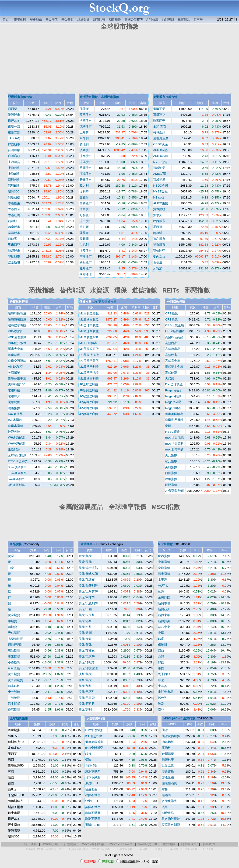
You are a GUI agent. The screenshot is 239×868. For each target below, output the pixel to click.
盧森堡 (84, 197)
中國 (161, 633)
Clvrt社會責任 (94, 730)
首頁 (6, 19)
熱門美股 (168, 19)
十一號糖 (14, 692)
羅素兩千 (159, 121)
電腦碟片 (14, 396)
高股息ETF (161, 849)
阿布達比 (86, 274)
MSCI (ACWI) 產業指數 (179, 718)
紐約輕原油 (16, 645)
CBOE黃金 (161, 144)
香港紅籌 (14, 215)
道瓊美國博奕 (94, 742)
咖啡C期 (14, 686)
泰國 (161, 668)
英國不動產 (93, 807)
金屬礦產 (168, 754)
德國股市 (86, 127)
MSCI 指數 (165, 544)
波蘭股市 (86, 150)
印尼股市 (14, 251)
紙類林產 (168, 760)
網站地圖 (169, 844)
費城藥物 (159, 209)
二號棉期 (14, 698)
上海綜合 (14, 162)
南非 (161, 709)
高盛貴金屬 (173, 361)
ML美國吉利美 (89, 378)
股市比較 (99, 19)
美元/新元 (85, 645)
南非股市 (86, 256)
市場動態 (20, 19)
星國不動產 (93, 795)
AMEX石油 (161, 174)
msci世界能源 (174, 437)
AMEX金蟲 (161, 150)
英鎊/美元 (85, 562)
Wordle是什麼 (148, 844)
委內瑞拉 (159, 256)
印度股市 (14, 256)
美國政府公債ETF (56, 849)
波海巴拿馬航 (17, 325)
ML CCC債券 (88, 343)
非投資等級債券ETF (103, 849)
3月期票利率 (16, 485)
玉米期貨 (14, 657)
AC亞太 (163, 586)
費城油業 (159, 168)
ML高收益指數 (89, 313)
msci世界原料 (174, 444)
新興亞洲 (164, 609)
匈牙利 (84, 138)
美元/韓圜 (85, 633)
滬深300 (14, 191)
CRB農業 (171, 319)
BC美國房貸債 (89, 361)
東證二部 (14, 132)
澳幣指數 (171, 479)
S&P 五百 (160, 127)
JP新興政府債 (89, 390)
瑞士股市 (86, 221)
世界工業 (168, 765)
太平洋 (163, 580)
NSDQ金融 (161, 186)
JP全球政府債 (89, 384)
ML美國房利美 (89, 367)
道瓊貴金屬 (161, 138)
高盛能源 (171, 373)
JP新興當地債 (174, 491)
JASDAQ (14, 138)
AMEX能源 (161, 156)
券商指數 (91, 765)
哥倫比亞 (159, 251)
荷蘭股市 (86, 203)
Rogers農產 (173, 408)
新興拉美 (164, 621)
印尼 (161, 680)
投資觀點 (184, 19)
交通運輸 (168, 772)
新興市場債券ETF (127, 849)
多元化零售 (169, 801)
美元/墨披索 (87, 698)
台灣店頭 (14, 156)
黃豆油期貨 (16, 680)
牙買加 (158, 268)
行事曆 (198, 19)
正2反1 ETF (207, 849)
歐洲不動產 (93, 819)
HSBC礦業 (172, 432)
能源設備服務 (171, 736)
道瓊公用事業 (17, 378)
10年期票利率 (17, 473)
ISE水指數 (15, 420)
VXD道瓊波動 (17, 337)
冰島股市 (86, 209)
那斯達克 (159, 115)
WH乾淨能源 (17, 444)
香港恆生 (14, 203)
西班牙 (84, 227)
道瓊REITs (92, 825)
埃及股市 (86, 251)
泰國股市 (14, 233)
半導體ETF (176, 849)
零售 (165, 789)
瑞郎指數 (171, 485)
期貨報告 (115, 19)
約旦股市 (86, 262)
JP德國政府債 (89, 414)
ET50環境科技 (18, 461)
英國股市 (86, 115)
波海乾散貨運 (17, 313)
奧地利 (84, 144)
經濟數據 (83, 19)
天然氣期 (14, 633)
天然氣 (170, 378)
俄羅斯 (84, 109)
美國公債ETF (134, 19)
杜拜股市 (86, 268)
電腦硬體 (14, 402)
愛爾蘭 (84, 239)
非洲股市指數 (110, 97)
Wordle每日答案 (93, 844)
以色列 (84, 245)
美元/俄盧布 (87, 580)
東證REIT (92, 783)
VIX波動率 (15, 331)
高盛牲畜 (171, 355)
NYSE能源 (160, 162)
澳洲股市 (14, 115)
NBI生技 (159, 197)
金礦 (168, 426)
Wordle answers (121, 844)
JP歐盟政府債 (89, 396)
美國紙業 (14, 373)
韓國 (161, 662)
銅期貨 (12, 627)
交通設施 (168, 777)
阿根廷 (158, 233)
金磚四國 (164, 597)
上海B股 (14, 174)
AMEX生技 (161, 203)
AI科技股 (152, 19)
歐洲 (161, 591)
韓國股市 (14, 144)
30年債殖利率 (17, 467)
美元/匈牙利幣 (88, 586)
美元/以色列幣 (88, 603)
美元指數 (171, 455)
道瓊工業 (159, 109)
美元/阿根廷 (87, 704)
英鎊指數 (171, 467)
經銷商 (166, 795)
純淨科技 (14, 432)
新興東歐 (164, 615)
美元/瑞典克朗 (88, 574)
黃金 (11, 556)
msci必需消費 (174, 449)
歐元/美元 (85, 556)
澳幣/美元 (85, 674)
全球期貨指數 (19, 718)
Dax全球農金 (174, 384)
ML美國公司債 (89, 349)
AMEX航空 (15, 367)
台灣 (161, 657)
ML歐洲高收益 (89, 331)
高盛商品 (171, 343)
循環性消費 (169, 783)
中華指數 (164, 562)
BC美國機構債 (89, 355)
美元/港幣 (85, 621)
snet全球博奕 (94, 748)
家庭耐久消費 (171, 825)
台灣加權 (14, 150)
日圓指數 (171, 473)
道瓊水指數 (16, 426)
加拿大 (158, 215)
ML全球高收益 (89, 325)
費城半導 (159, 180)
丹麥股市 (86, 215)
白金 (11, 568)
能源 (165, 730)
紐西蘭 (12, 109)
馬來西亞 (14, 245)
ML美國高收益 (89, 319)
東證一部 (14, 127)
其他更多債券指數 (104, 302)
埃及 (161, 704)
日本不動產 (93, 777)
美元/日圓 (85, 609)
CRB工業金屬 (174, 325)
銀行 (88, 754)
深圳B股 (14, 186)
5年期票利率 (16, 479)
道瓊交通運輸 (17, 361)
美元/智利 (85, 709)
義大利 (84, 186)
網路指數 (14, 408)
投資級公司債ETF (79, 849)
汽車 (165, 807)
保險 (88, 760)
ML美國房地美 (89, 373)
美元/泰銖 (85, 639)
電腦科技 (14, 390)
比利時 (84, 191)
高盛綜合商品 (174, 337)
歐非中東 (164, 627)
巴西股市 (159, 221)
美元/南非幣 (87, 597)
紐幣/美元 (85, 680)
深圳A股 (14, 180)
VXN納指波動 (17, 343)
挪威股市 (86, 174)
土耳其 (84, 132)
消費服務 (168, 813)
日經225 (14, 121)
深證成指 (14, 197)
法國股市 (86, 121)
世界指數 (164, 556)
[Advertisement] (119, 63)
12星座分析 (50, 844)
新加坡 (12, 221)
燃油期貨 (14, 650)
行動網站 (70, 844)
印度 (161, 639)
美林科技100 (17, 384)
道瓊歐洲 (14, 355)
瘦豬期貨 (14, 709)
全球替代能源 (17, 455)
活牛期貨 (14, 704)
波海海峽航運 (17, 319)
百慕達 (158, 262)
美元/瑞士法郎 (88, 568)
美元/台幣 (85, 627)
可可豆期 (14, 668)
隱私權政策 (189, 844)
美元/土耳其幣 (88, 591)
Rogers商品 (173, 390)
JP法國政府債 (89, 408)
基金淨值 (52, 19)
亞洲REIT (92, 801)
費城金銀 (159, 132)
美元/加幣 (85, 686)
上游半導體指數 (34, 849)
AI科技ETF (146, 849)
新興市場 (164, 603)
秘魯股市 (159, 245)
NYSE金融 (160, 191)
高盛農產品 (173, 349)
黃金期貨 (14, 615)
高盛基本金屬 (174, 367)
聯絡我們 (209, 844)
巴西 (161, 650)
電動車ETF (192, 849)
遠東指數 (164, 574)
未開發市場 (166, 692)
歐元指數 (171, 461)
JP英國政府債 (89, 402)
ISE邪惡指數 (94, 736)
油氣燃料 (168, 742)
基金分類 (67, 19)
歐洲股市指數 (89, 97)
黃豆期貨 (14, 674)
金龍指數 (164, 568)
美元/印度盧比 (88, 668)
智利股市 (159, 239)
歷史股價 (36, 19)
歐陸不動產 (93, 813)
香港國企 (14, 209)
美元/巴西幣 (87, 692)
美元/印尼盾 (87, 662)
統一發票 (30, 844)
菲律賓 (12, 239)
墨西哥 (158, 227)
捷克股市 (86, 156)
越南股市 (14, 227)
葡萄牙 (84, 233)
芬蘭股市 (86, 168)
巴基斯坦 (14, 262)
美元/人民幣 (87, 615)
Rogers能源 (173, 396)
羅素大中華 (16, 349)
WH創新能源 (17, 437)
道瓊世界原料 (174, 420)
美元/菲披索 (87, 650)
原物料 (166, 748)
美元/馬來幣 (87, 657)
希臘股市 (86, 180)
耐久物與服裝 (171, 819)
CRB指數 (171, 313)
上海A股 (14, 168)
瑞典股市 (86, 162)
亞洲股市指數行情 (20, 97)
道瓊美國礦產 (174, 414)
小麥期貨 (14, 662)
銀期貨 (12, 621)
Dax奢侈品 (15, 414)
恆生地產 (91, 789)
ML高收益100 (89, 337)
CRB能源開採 (174, 331)
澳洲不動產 (93, 772)
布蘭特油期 (16, 639)
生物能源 (14, 449)
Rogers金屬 (173, 402)
